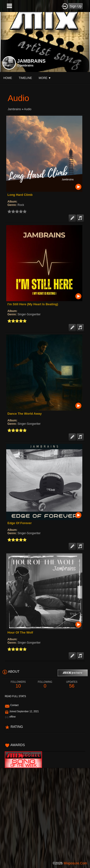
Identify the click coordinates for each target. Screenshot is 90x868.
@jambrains (25, 66)
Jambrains (14, 109)
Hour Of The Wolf (20, 632)
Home (8, 78)
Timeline (25, 78)
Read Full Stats (15, 696)
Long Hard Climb (20, 195)
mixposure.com (75, 863)
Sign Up (76, 6)
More (45, 78)
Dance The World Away (25, 414)
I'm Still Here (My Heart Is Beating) (33, 304)
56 (72, 685)
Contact (14, 705)
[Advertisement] (45, 813)
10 (18, 685)
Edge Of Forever (20, 523)
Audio (28, 109)
